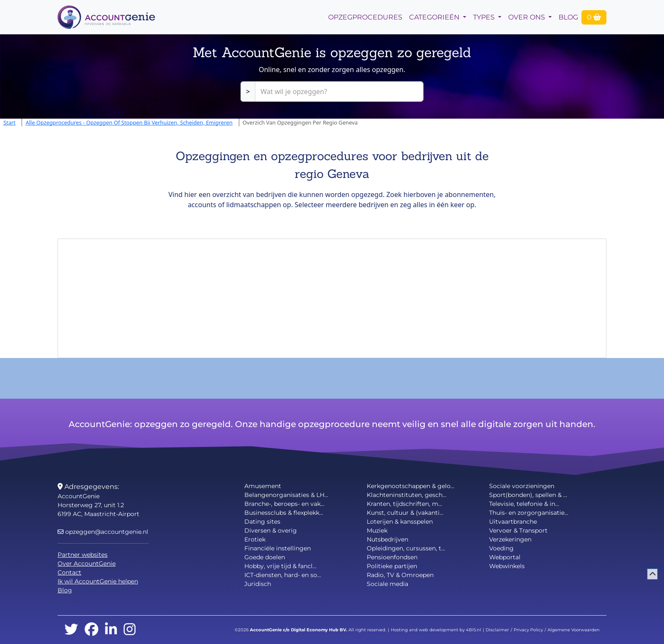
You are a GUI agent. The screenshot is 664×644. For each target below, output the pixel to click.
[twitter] (71, 630)
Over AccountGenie (87, 563)
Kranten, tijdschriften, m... (404, 504)
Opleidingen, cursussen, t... (406, 548)
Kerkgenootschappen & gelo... (411, 486)
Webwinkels (507, 566)
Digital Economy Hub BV (318, 630)
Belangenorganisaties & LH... (286, 495)
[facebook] (91, 630)
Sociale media (387, 584)
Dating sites (262, 522)
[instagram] (130, 630)
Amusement (263, 486)
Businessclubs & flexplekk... (284, 513)
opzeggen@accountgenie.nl (103, 532)
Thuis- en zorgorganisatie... (529, 513)
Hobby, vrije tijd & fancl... (280, 566)
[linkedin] (111, 630)
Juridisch (258, 584)
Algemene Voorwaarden (574, 630)
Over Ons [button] (527, 17)
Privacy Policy (528, 630)
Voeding (501, 548)
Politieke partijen (392, 566)
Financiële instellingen (278, 548)
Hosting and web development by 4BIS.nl (436, 630)
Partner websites (83, 555)
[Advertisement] (332, 298)
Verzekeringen (510, 539)
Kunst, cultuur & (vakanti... (405, 513)
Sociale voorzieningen (522, 486)
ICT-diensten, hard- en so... (283, 575)
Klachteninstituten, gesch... (407, 495)
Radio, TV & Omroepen (400, 575)
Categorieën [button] (435, 17)
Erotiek (255, 539)
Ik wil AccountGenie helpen (98, 581)
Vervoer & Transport (518, 530)
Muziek (377, 530)
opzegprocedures (365, 17)
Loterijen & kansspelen (400, 522)
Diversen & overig (271, 530)
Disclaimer (497, 630)
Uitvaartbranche (513, 522)
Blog (568, 17)
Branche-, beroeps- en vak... (284, 504)
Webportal (505, 557)
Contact (69, 572)
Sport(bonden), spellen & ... (528, 495)
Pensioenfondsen (392, 557)
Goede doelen (265, 557)
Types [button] (485, 17)
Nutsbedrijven (387, 539)
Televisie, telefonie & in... (524, 504)
